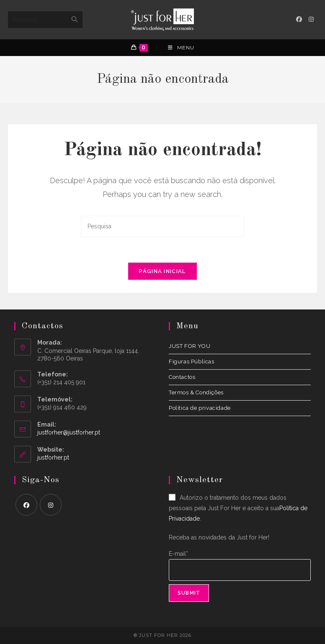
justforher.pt (53, 457)
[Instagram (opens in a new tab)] (311, 19)
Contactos (182, 377)
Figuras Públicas (192, 362)
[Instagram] (51, 505)
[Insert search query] (162, 226)
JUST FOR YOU (190, 346)
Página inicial (162, 271)
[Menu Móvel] (181, 48)
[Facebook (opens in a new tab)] (299, 19)
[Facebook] (26, 505)
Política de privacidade (200, 408)
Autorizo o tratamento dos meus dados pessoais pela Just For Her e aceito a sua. (238, 508)
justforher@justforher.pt (69, 432)
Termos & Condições (196, 392)
